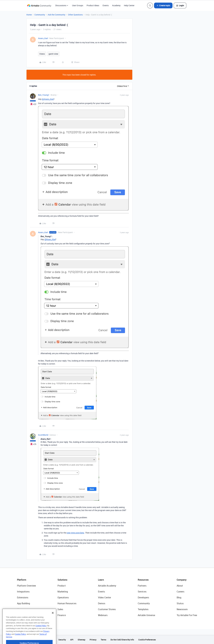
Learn (101, 580)
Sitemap (81, 640)
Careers (180, 592)
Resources (143, 580)
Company (182, 580)
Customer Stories (107, 609)
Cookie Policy (41, 634)
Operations (63, 597)
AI (18, 609)
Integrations (23, 592)
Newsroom (182, 609)
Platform (22, 580)
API (72, 640)
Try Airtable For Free (187, 615)
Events (106, 5)
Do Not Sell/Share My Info (122, 640)
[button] (163, 5)
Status (180, 603)
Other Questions (75, 15)
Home (29, 15)
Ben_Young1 (44, 95)
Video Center (104, 597)
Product (62, 586)
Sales (60, 609)
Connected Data (25, 615)
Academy (116, 5)
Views (42, 54)
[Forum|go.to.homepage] (39, 5)
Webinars (103, 615)
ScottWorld (43, 435)
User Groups (78, 5)
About (180, 586)
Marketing (63, 592)
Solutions (62, 580)
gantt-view (53, 54)
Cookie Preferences (147, 640)
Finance (62, 615)
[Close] (53, 621)
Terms (103, 640)
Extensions (23, 597)
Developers (143, 597)
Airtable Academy (107, 586)
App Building (23, 603)
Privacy (93, 640)
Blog (179, 597)
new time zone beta (75, 533)
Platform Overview (26, 586)
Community (40, 15)
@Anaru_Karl (48, 99)
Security (62, 640)
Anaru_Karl (43, 38)
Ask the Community (56, 15)
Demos (102, 603)
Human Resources (67, 603)
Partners (142, 586)
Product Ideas (93, 5)
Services (142, 592)
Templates (143, 609)
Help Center (129, 5)
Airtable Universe (146, 615)
